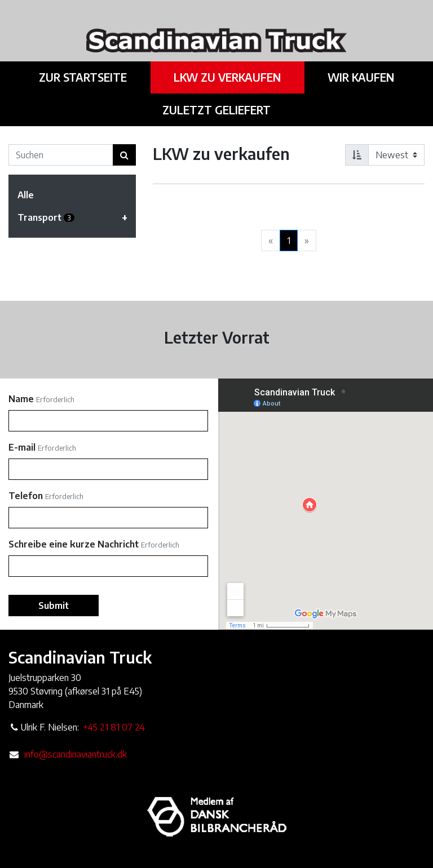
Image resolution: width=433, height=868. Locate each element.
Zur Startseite (84, 77)
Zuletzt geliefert (216, 110)
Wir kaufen (360, 77)
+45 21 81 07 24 (114, 727)
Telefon (26, 496)
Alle (26, 195)
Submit (54, 606)
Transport (77, 217)
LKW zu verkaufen (227, 77)
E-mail (22, 447)
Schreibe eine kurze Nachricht (74, 544)
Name (21, 399)
